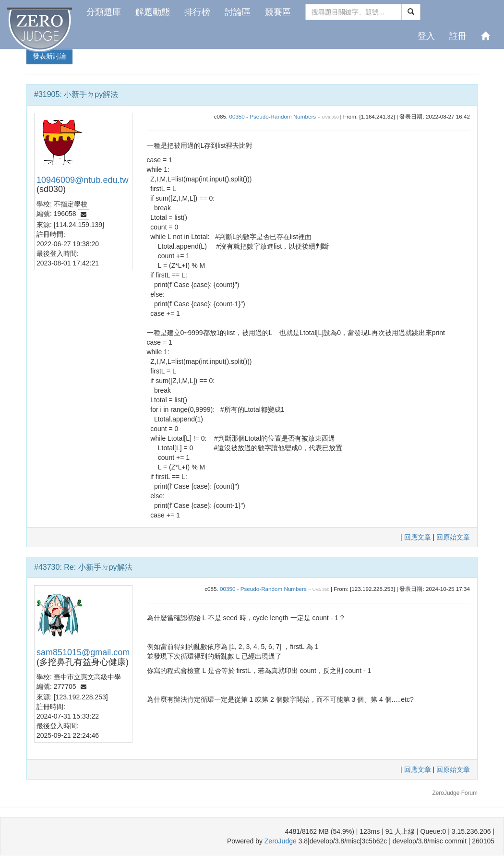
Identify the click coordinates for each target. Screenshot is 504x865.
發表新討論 (49, 56)
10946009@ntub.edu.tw (82, 180)
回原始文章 (453, 537)
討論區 (238, 12)
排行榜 (197, 12)
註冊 (458, 36)
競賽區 (278, 12)
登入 (426, 36)
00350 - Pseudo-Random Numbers (272, 116)
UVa (326, 117)
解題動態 (153, 12)
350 (335, 117)
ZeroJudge (281, 841)
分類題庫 (104, 12)
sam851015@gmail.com (83, 652)
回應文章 (419, 537)
